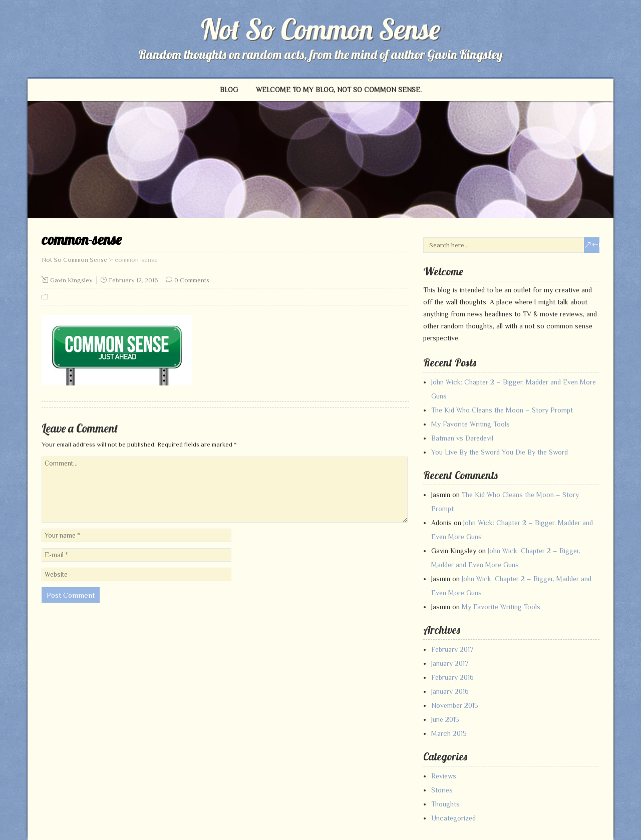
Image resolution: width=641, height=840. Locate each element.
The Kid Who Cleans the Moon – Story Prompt (502, 410)
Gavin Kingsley (71, 280)
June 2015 (445, 719)
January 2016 (450, 691)
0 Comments (192, 280)
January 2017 (450, 663)
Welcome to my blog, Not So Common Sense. (339, 90)
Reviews (444, 776)
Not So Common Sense (320, 29)
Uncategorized (453, 818)
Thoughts (445, 804)
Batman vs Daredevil (462, 438)
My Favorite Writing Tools (470, 424)
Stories (442, 790)
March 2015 (449, 733)
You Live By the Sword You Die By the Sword (500, 452)
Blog (229, 90)
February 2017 (452, 649)
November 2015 (455, 705)
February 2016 (452, 677)
